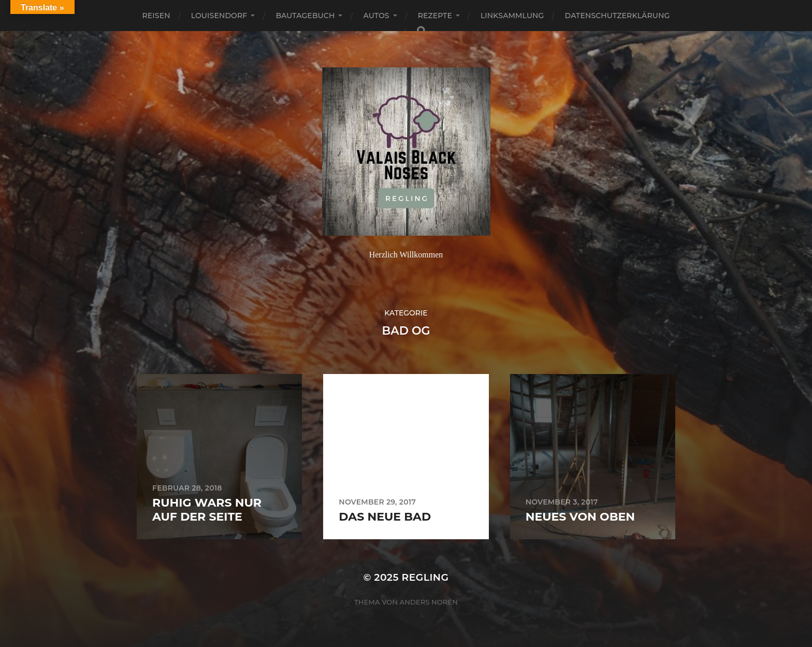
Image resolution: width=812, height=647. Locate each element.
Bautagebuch (305, 16)
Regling (425, 577)
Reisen (156, 16)
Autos (376, 16)
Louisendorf (219, 16)
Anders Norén (429, 602)
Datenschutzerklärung (618, 16)
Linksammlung (512, 16)
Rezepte (435, 16)
